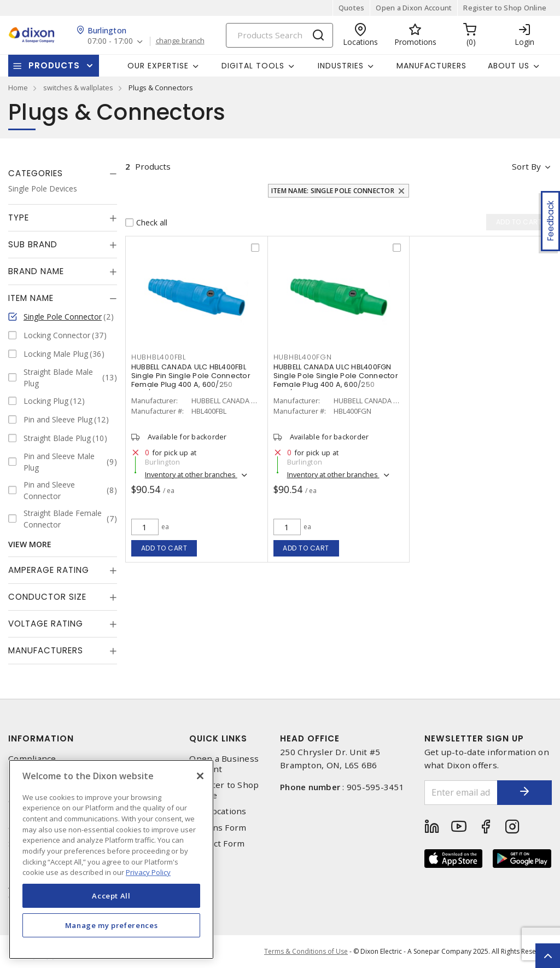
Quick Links (218, 738)
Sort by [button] (526, 166)
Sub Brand (33, 244)
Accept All (111, 896)
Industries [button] (341, 66)
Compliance (32, 759)
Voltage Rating (46, 624)
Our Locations (218, 811)
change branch (180, 41)
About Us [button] (509, 66)
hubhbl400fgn (303, 357)
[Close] (200, 776)
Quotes (352, 8)
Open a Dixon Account (414, 8)
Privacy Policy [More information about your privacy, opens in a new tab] (148, 872)
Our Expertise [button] (158, 66)
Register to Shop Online (505, 8)
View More (30, 544)
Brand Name (36, 271)
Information (41, 738)
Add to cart (164, 548)
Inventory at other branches (191, 474)
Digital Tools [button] (253, 66)
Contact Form (217, 844)
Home (18, 88)
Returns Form (218, 828)
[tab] (63, 173)
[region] (111, 859)
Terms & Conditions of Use (306, 951)
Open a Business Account (224, 764)
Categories (36, 173)
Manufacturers (431, 66)
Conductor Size (47, 597)
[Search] (279, 35)
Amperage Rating (49, 570)
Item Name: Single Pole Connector (333, 191)
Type (19, 218)
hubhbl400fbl (159, 357)
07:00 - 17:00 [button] (110, 41)
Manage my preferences (112, 925)
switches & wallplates (78, 88)
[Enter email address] (461, 793)
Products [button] (54, 65)
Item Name (31, 298)
